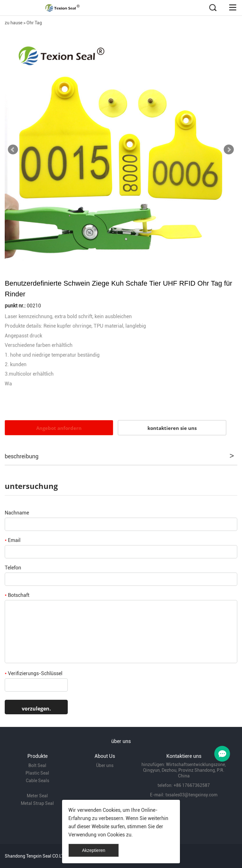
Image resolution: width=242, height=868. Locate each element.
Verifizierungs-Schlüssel (34, 673)
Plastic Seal (37, 773)
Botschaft (17, 595)
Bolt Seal (37, 765)
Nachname (17, 513)
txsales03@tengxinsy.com (191, 795)
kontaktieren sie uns (172, 428)
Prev (13, 150)
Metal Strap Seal (37, 803)
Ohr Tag (34, 23)
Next (229, 150)
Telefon (13, 568)
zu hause (14, 23)
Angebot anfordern (59, 428)
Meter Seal (37, 796)
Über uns (105, 765)
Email (13, 540)
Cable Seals (37, 781)
